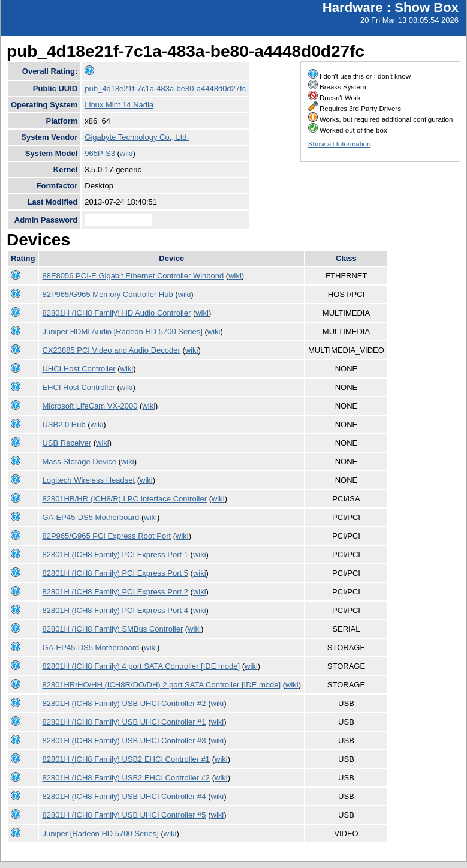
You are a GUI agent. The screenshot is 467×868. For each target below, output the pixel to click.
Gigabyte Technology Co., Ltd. (137, 137)
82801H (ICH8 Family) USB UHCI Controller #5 (124, 815)
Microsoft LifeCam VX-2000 (90, 406)
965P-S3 (101, 153)
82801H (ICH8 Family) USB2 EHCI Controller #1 (126, 759)
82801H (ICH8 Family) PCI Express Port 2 (115, 592)
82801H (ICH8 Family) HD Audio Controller (116, 313)
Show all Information (340, 144)
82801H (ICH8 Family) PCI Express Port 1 (115, 555)
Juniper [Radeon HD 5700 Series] (100, 834)
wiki (126, 153)
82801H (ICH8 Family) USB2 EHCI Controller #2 (126, 778)
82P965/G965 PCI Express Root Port (106, 536)
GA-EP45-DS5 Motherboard (91, 517)
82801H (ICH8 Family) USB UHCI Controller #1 (124, 722)
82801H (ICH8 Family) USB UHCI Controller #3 (124, 741)
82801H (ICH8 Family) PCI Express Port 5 (115, 573)
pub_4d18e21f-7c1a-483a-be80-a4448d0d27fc (165, 88)
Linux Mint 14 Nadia (119, 105)
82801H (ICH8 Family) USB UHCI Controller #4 (124, 796)
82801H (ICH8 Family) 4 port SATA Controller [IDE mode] (141, 666)
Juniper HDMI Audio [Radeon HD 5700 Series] (122, 331)
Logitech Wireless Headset (88, 480)
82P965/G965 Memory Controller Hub (107, 294)
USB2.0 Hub (64, 424)
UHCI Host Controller (79, 369)
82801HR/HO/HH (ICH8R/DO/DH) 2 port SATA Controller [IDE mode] (161, 685)
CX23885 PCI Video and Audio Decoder (111, 350)
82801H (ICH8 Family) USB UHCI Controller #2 (124, 703)
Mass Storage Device (79, 462)
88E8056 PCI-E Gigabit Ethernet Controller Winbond (133, 276)
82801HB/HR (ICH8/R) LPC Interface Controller (124, 499)
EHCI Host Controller (78, 387)
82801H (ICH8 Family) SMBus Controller (112, 629)
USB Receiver (67, 443)
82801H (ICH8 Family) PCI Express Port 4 (115, 610)
